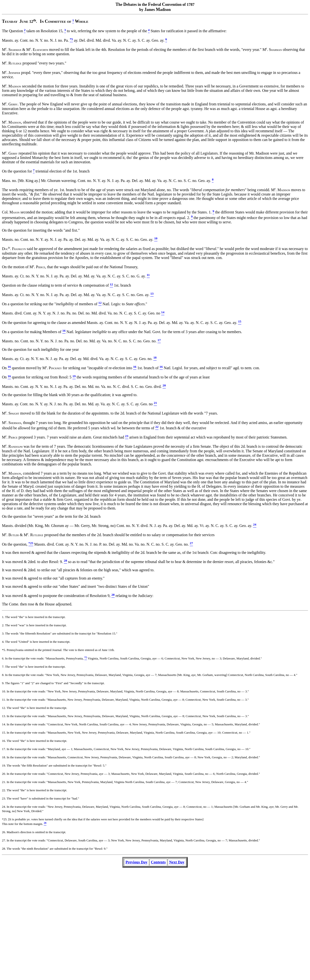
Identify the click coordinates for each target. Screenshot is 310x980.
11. (4, 700)
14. (4, 724)
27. (4, 840)
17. (4, 749)
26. (4, 832)
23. (4, 798)
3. (3, 633)
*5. (4, 650)
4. (3, 642)
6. (3, 658)
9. (3, 683)
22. (4, 790)
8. (3, 675)
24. (4, 807)
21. (4, 782)
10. (4, 691)
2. (3, 625)
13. (4, 716)
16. (4, 741)
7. (3, 667)
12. (4, 708)
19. (4, 765)
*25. (5, 819)
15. (4, 733)
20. (4, 774)
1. (3, 617)
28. (4, 849)
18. (4, 757)
